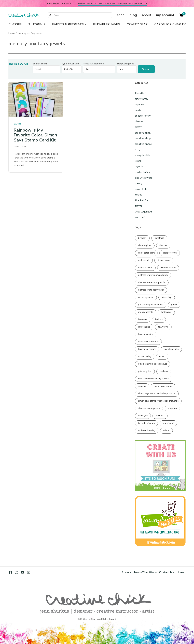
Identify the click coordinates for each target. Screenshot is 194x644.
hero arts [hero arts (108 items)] (143, 319)
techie (139, 195)
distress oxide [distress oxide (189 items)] (145, 268)
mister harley (143, 172)
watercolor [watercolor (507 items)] (168, 423)
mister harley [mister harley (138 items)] (145, 356)
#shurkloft (141, 93)
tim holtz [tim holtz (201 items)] (160, 416)
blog (133, 15)
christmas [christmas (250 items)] (159, 238)
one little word (144, 178)
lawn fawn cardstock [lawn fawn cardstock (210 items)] (148, 342)
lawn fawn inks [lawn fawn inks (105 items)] (171, 349)
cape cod (140, 104)
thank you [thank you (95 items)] (143, 416)
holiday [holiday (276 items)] (159, 319)
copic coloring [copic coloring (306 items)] (170, 253)
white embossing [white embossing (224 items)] (147, 431)
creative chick (143, 133)
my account (165, 15)
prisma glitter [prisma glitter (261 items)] (145, 371)
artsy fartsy (142, 99)
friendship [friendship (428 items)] (167, 297)
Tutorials (37, 24)
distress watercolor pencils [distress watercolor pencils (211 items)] (152, 282)
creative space (143, 144)
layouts (139, 167)
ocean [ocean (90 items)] (162, 356)
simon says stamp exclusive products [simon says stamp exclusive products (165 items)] (157, 393)
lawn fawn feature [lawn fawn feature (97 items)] (147, 349)
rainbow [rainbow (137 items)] (164, 371)
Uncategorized (143, 212)
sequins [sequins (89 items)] (142, 386)
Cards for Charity (170, 24)
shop (121, 15)
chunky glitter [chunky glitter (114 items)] (145, 245)
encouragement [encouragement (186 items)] (146, 297)
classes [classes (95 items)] (163, 245)
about (147, 15)
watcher (140, 217)
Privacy (126, 572)
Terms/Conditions (145, 572)
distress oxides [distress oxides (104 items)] (168, 268)
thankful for (142, 200)
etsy (138, 150)
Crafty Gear (137, 24)
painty (139, 183)
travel (138, 206)
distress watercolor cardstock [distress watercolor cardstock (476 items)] (153, 275)
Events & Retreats (68, 24)
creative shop (143, 138)
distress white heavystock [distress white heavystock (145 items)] (151, 290)
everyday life (142, 155)
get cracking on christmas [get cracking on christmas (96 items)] (151, 305)
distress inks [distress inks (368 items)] (164, 260)
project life (141, 189)
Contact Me (167, 572)
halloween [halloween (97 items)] (166, 312)
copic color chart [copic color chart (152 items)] (146, 253)
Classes (15, 24)
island (138, 161)
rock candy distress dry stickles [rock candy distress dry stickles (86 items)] (154, 379)
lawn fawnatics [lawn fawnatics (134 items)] (146, 334)
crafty (138, 127)
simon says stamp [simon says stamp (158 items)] (163, 386)
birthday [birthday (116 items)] (142, 238)
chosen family (143, 116)
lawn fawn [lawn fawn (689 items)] (163, 327)
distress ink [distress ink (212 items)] (144, 260)
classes (139, 121)
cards (18, 124)
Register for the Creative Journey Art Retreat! (113, 4)
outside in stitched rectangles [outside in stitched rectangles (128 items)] (153, 364)
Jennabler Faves (106, 24)
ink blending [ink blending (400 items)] (144, 327)
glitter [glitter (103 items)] (174, 305)
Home (11, 33)
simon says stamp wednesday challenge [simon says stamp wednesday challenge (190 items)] (158, 401)
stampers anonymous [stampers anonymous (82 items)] (149, 408)
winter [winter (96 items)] (166, 431)
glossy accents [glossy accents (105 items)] (146, 312)
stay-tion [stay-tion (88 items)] (172, 408)
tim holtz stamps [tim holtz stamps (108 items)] (146, 423)
